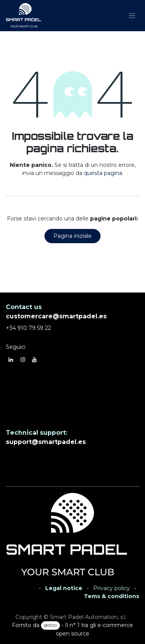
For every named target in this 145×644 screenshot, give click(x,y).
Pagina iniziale (72, 236)
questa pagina (103, 173)
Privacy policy (112, 588)
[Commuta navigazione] (132, 16)
